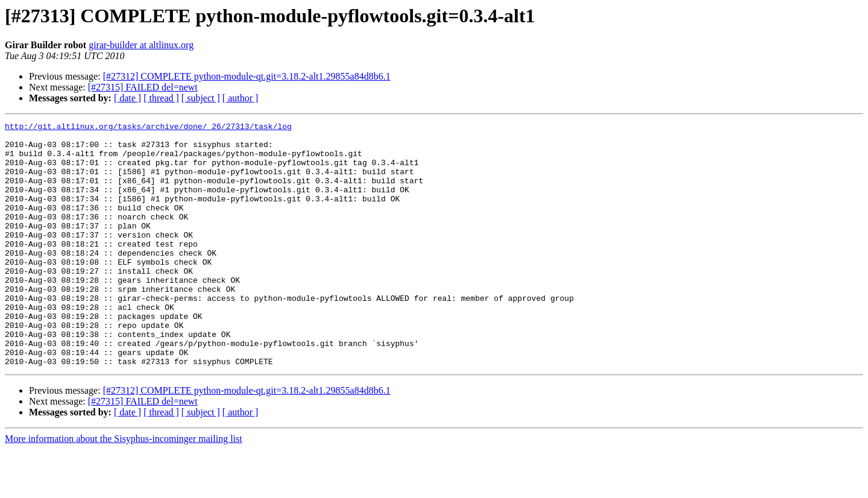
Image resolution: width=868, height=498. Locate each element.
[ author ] (241, 98)
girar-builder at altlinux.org (141, 45)
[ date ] (127, 98)
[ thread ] (161, 98)
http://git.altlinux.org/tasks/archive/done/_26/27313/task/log (148, 128)
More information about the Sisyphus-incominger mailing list (124, 487)
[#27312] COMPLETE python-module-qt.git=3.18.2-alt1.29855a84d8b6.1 (247, 76)
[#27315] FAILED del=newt (143, 87)
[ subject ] (201, 98)
